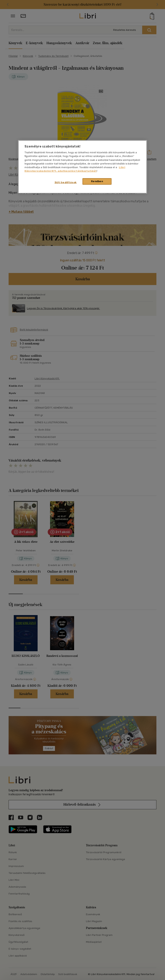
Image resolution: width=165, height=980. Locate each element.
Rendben (97, 181)
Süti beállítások (66, 182)
